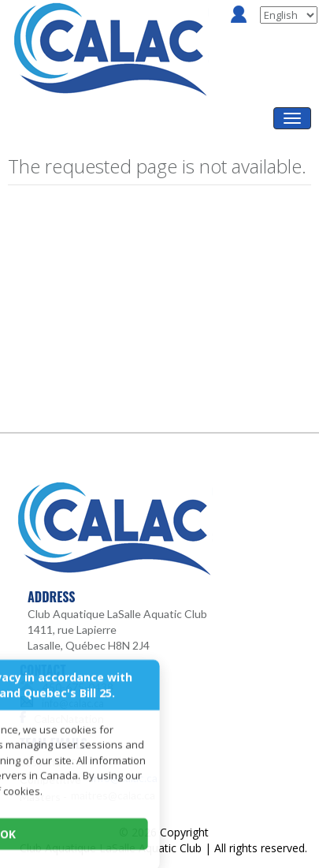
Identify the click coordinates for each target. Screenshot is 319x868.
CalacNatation (69, 719)
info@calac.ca (73, 703)
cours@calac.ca (108, 760)
